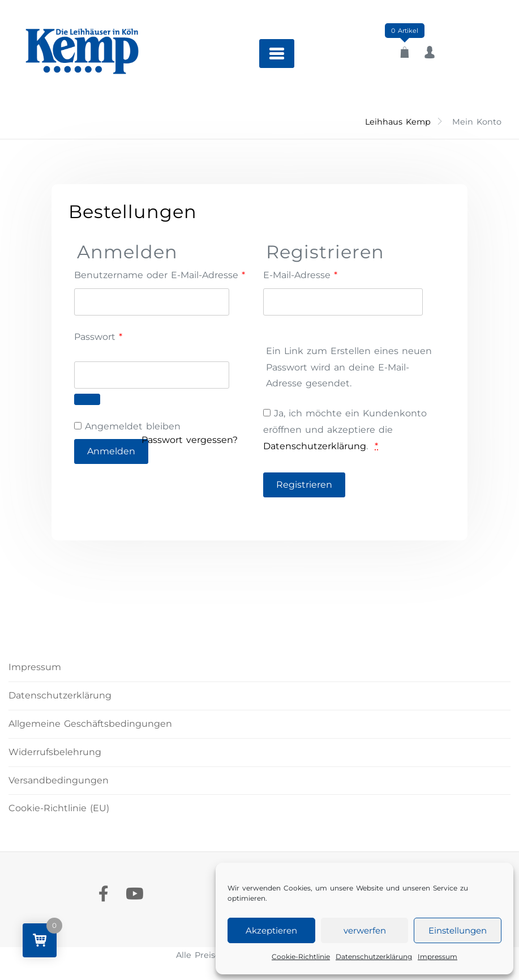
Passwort (124, 336)
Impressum (437, 956)
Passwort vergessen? (190, 440)
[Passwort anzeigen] (87, 399)
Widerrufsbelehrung (55, 752)
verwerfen (365, 930)
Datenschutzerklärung (374, 956)
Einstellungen (458, 930)
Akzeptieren (271, 930)
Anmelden (111, 451)
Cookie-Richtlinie (301, 956)
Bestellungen (133, 212)
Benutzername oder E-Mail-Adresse (160, 274)
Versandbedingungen (59, 780)
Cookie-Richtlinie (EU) (59, 808)
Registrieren (304, 485)
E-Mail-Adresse (300, 274)
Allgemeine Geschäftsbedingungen (90, 724)
